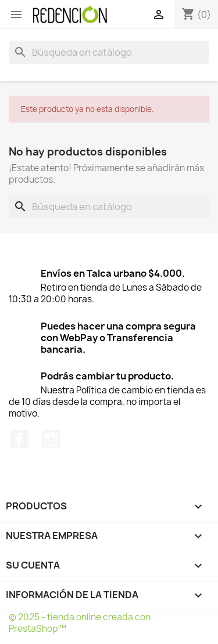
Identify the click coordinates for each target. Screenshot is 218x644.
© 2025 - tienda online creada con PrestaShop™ (80, 623)
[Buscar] (109, 52)
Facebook (19, 439)
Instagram (51, 439)
